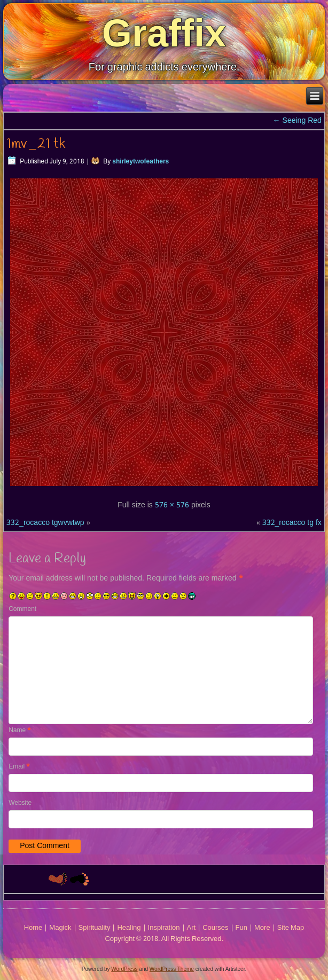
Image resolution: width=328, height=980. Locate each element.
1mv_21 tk (36, 144)
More (262, 928)
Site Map (291, 928)
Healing (129, 928)
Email (19, 767)
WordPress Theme (172, 969)
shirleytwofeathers (140, 162)
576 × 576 (172, 505)
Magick (60, 928)
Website (20, 803)
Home (33, 928)
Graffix (164, 33)
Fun (241, 928)
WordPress (124, 969)
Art (192, 928)
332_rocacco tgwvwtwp (45, 523)
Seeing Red (297, 121)
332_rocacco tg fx (292, 523)
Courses (215, 928)
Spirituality (95, 928)
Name (20, 731)
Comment (22, 609)
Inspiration (164, 928)
